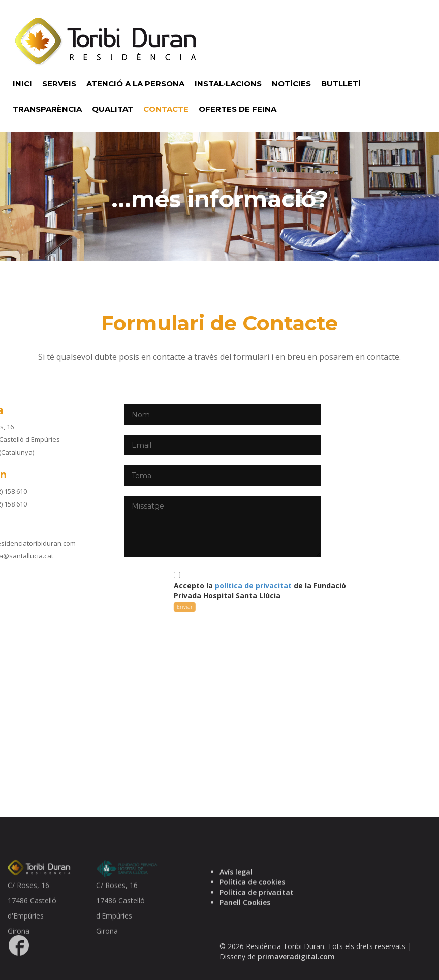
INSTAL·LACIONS (228, 84)
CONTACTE (166, 109)
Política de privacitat (257, 912)
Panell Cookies (245, 922)
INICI (22, 84)
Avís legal (236, 892)
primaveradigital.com (296, 969)
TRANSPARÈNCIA (47, 109)
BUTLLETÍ (341, 84)
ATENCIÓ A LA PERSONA (135, 84)
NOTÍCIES (291, 84)
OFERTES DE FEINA (238, 109)
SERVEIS (59, 84)
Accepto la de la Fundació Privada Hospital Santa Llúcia (188, 591)
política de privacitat (181, 586)
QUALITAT (113, 109)
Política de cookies (252, 902)
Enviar (113, 607)
